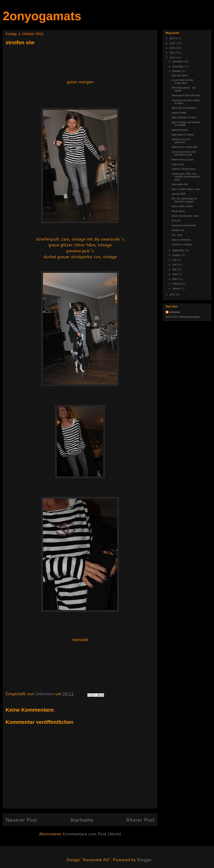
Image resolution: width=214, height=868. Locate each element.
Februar (177, 284)
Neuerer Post (21, 820)
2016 (173, 43)
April (175, 274)
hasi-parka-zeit (180, 184)
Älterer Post (140, 820)
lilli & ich (176, 221)
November (178, 66)
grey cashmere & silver (184, 117)
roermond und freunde (184, 225)
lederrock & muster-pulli (185, 147)
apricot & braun (180, 130)
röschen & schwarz (182, 244)
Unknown (175, 312)
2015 (173, 48)
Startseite (82, 820)
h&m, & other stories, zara (186, 189)
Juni (175, 265)
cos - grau (177, 235)
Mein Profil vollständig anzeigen (183, 317)
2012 (173, 294)
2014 (173, 53)
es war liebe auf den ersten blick (183, 82)
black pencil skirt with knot (186, 95)
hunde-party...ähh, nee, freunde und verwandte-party (186, 177)
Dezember (178, 62)
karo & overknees (181, 240)
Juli (174, 260)
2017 (173, 38)
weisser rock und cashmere (181, 141)
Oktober (177, 71)
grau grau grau (180, 75)
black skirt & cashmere (184, 108)
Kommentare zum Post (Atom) (92, 834)
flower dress (178, 211)
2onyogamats (42, 16)
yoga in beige (179, 113)
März (175, 279)
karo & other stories (182, 206)
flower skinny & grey (183, 160)
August (176, 255)
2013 (173, 58)
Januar (176, 289)
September (179, 250)
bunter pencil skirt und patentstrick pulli (184, 153)
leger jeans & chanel (183, 135)
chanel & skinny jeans (183, 169)
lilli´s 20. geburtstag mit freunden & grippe (184, 200)
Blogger (144, 860)
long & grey (178, 164)
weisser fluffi (178, 194)
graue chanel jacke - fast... (186, 216)
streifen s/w (178, 230)
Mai (175, 269)
